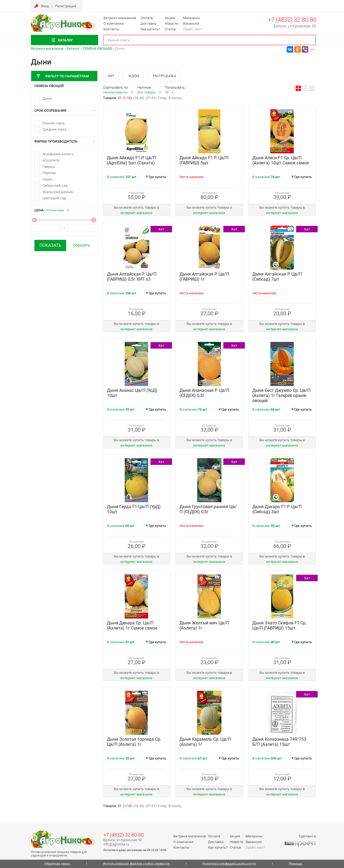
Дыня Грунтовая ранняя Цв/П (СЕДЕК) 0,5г (208, 509)
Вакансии (191, 23)
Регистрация (66, 6)
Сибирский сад (55, 185)
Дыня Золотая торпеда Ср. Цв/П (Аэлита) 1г (134, 742)
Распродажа (164, 76)
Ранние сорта (53, 123)
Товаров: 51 (113, 98)
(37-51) (151, 98)
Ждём (134, 76)
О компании (114, 23)
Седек (47, 179)
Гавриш (49, 167)
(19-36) (139, 98)
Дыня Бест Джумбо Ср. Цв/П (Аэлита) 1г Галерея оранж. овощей (281, 395)
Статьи (170, 29)
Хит (111, 76)
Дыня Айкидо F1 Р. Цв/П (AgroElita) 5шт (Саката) (131, 160)
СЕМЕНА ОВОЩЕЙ (97, 48)
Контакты (111, 29)
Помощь (295, 864)
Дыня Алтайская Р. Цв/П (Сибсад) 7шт (277, 277)
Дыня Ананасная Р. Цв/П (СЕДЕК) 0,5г (204, 393)
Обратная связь (57, 864)
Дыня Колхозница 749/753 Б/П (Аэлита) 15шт (279, 742)
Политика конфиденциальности (229, 864)
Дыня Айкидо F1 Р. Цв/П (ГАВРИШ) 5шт (204, 160)
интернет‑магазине (136, 213)
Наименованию (115, 92)
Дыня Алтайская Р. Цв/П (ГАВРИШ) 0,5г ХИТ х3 (132, 277)
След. (163, 98)
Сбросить (82, 245)
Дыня (47, 98)
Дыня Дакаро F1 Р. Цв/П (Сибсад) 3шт (277, 509)
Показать (50, 245)
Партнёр (49, 173)
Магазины (191, 18)
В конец (175, 98)
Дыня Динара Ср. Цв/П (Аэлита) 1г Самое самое (132, 625)
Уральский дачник (58, 192)
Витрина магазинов (120, 18)
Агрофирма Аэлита (58, 154)
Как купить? (150, 29)
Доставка (148, 23)
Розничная (55, 210)
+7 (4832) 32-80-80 (292, 20)
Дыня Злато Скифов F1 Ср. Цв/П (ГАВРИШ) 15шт (279, 625)
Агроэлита (51, 160)
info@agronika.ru (116, 844)
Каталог (73, 48)
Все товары (147, 92)
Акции (170, 18)
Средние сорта (54, 129)
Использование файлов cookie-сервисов (136, 864)
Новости (172, 23)
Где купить (156, 177)
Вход (45, 6)
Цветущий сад (54, 198)
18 (167, 92)
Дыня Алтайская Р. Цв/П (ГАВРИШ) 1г (204, 277)
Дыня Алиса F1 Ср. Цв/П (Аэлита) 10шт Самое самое (281, 160)
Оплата (147, 18)
